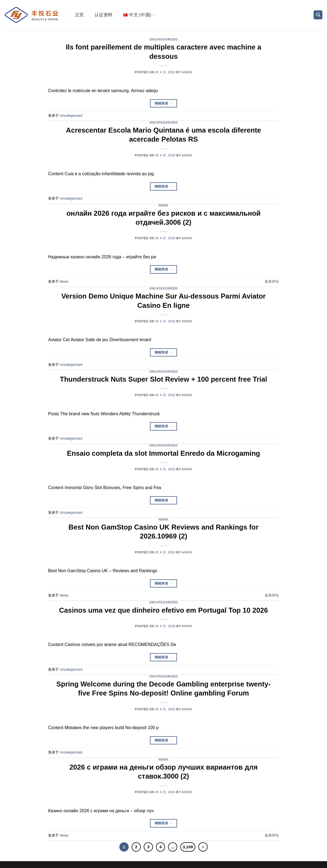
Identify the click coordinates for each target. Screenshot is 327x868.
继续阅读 (164, 103)
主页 (79, 15)
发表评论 (272, 281)
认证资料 (103, 15)
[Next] (203, 847)
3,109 (188, 847)
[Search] (318, 15)
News (164, 205)
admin (187, 72)
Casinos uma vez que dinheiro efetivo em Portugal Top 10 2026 (163, 610)
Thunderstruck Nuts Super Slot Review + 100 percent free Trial (163, 379)
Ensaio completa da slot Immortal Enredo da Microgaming (163, 453)
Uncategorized (163, 39)
